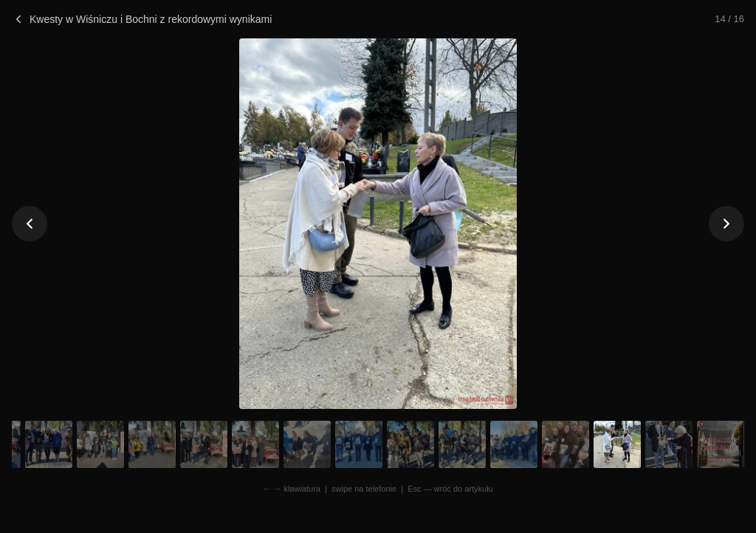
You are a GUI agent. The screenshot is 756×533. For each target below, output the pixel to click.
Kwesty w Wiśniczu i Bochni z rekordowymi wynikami (142, 19)
